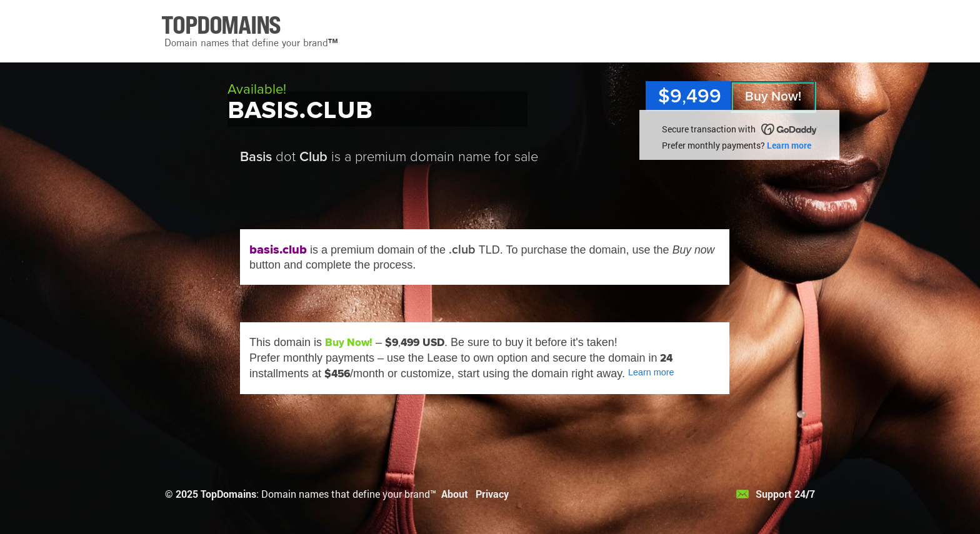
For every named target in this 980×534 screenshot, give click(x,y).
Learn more (789, 145)
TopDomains (228, 494)
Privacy (492, 494)
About (455, 494)
